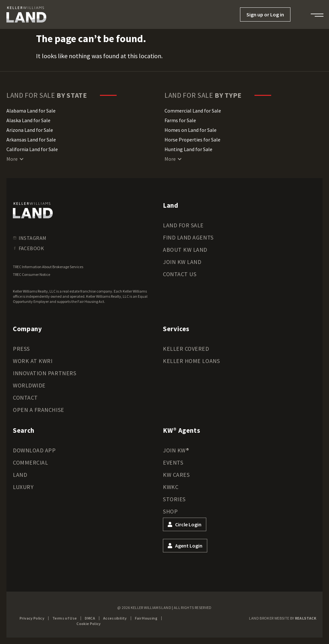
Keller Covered (186, 349)
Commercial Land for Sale (193, 111)
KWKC (171, 487)
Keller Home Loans (191, 361)
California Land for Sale (32, 149)
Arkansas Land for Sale (31, 140)
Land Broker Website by (283, 618)
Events (173, 463)
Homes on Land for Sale (191, 130)
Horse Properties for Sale (192, 140)
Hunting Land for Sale (188, 149)
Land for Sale (183, 225)
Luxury (23, 487)
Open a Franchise (39, 410)
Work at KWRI (33, 361)
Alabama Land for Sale (31, 111)
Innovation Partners (44, 373)
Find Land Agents (188, 237)
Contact (25, 398)
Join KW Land (182, 262)
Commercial (30, 463)
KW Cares (176, 475)
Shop (170, 511)
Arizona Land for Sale (30, 130)
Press (21, 349)
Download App (34, 450)
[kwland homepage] (33, 210)
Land (20, 475)
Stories (174, 499)
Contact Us (180, 274)
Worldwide (29, 385)
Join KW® (176, 450)
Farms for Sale (180, 120)
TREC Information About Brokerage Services (48, 267)
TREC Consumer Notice (31, 274)
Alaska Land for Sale (28, 120)
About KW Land (185, 250)
